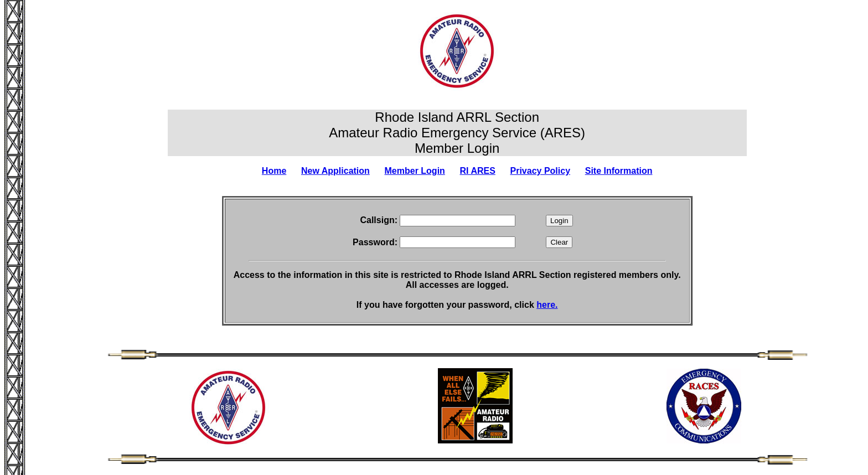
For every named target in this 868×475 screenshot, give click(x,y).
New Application (335, 171)
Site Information (619, 171)
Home (274, 171)
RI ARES (478, 171)
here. (547, 305)
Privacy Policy (541, 171)
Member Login (415, 171)
